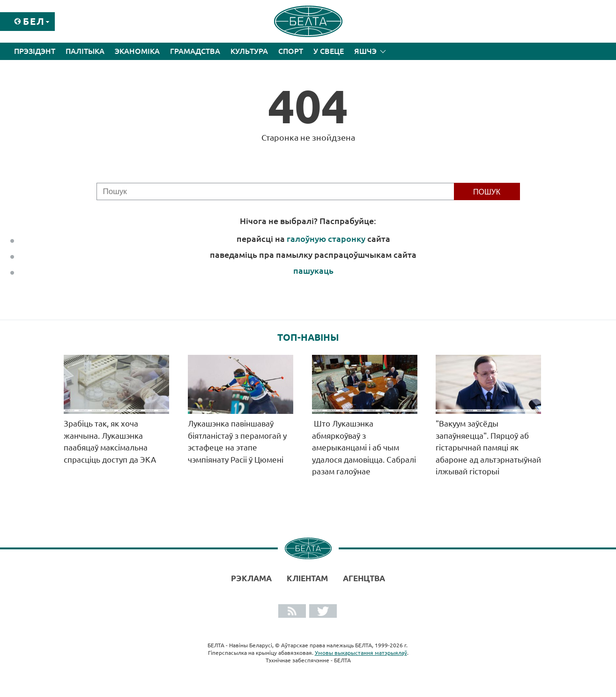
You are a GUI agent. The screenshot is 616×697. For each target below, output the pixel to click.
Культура (249, 51)
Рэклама (251, 578)
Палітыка (85, 51)
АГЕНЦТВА (364, 578)
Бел (34, 21)
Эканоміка (137, 51)
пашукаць (313, 270)
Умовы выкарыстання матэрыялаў (361, 653)
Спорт (291, 51)
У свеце (329, 51)
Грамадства (195, 51)
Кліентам (307, 578)
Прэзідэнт (35, 51)
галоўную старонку (326, 239)
